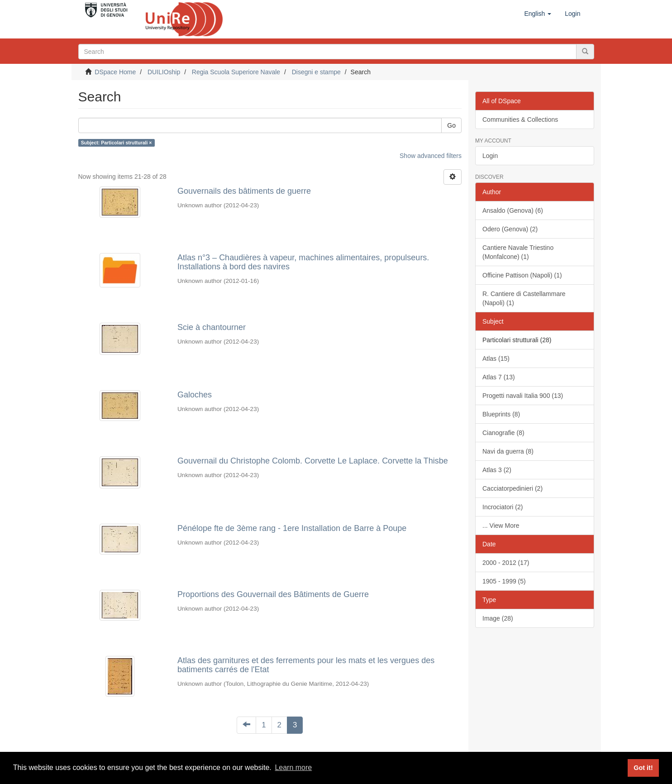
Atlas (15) (496, 359)
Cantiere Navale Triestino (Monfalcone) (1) (518, 252)
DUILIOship (164, 72)
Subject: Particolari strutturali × (117, 143)
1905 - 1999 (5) (504, 581)
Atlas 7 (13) (499, 377)
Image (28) (498, 618)
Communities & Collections (520, 120)
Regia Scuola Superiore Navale (236, 72)
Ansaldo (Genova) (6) (513, 210)
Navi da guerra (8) (508, 451)
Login (490, 156)
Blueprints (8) (501, 414)
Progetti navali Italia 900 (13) (523, 396)
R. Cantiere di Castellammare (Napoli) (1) (524, 298)
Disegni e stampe (316, 72)
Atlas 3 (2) (497, 470)
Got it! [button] (643, 768)
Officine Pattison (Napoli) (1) (522, 275)
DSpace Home (115, 72)
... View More (501, 526)
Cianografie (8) (503, 433)
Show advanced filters (431, 156)
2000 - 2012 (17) (506, 563)
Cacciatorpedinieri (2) (512, 488)
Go (451, 125)
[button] (538, 14)
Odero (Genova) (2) (510, 229)
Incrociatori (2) (503, 507)
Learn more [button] (293, 767)
